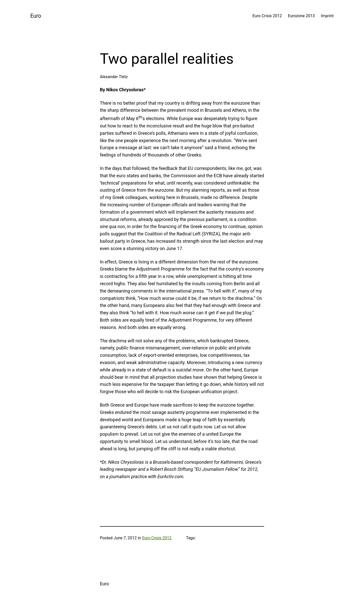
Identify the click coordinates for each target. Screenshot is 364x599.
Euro (36, 16)
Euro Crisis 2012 (157, 538)
